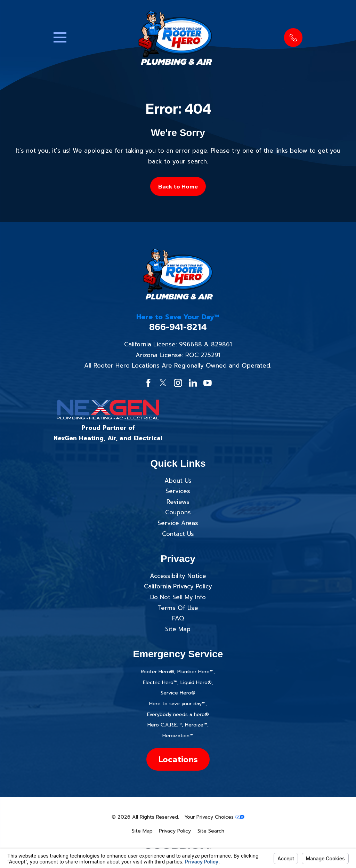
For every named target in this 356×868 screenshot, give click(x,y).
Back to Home (178, 186)
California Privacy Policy (178, 586)
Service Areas (178, 523)
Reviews (178, 502)
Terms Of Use (178, 608)
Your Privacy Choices (214, 817)
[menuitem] (142, 831)
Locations (178, 759)
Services (178, 491)
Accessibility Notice (178, 576)
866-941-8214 (178, 327)
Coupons (178, 512)
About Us (178, 481)
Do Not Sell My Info (178, 597)
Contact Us (178, 534)
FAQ (178, 618)
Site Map (178, 629)
